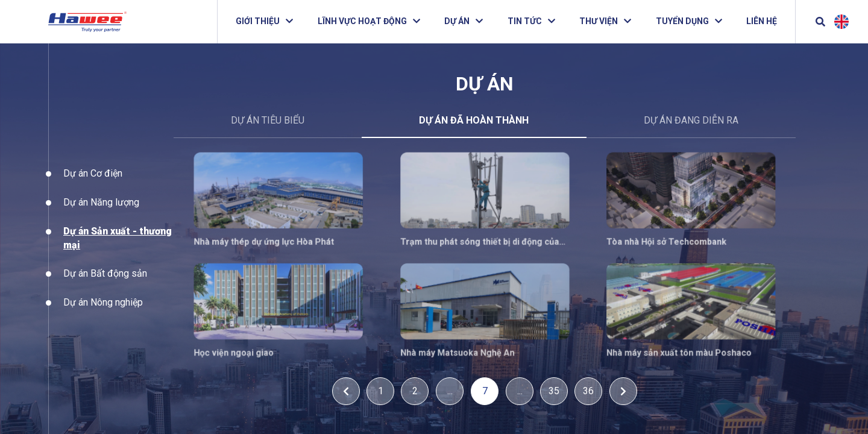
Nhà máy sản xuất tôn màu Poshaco (672, 347)
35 (554, 391)
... (450, 391)
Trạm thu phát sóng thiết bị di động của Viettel (480, 241)
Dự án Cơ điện (93, 187)
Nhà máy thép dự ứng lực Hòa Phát (274, 241)
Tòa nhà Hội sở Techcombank (660, 241)
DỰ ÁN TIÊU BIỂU (268, 120)
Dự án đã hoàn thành (474, 120)
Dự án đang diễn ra (691, 120)
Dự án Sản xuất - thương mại (118, 251)
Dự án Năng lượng (101, 215)
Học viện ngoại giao (246, 347)
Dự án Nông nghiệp (103, 316)
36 (588, 391)
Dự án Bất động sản (105, 287)
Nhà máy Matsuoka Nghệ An (459, 347)
